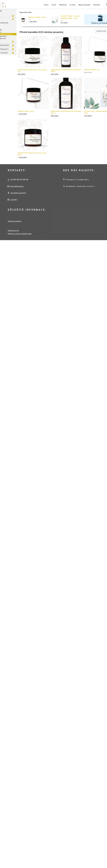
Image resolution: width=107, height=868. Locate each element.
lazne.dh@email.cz (17, 186)
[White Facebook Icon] (8, 193)
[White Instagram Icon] (8, 200)
